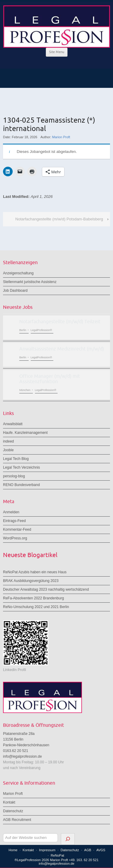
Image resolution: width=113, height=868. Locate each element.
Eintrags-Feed (14, 521)
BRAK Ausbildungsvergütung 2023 (31, 581)
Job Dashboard (15, 291)
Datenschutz (13, 811)
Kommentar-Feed (17, 529)
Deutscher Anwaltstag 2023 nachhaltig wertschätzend (46, 589)
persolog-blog (14, 476)
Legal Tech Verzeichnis (22, 467)
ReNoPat (57, 855)
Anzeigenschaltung (18, 273)
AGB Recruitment (17, 820)
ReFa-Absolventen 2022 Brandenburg (33, 598)
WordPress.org (15, 538)
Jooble (8, 450)
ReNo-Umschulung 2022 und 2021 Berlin (36, 607)
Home (13, 850)
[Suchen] (68, 839)
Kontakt (9, 802)
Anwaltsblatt (13, 424)
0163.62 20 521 (16, 751)
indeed (8, 441)
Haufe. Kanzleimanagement (25, 433)
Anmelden (11, 512)
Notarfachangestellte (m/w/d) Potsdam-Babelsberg (59, 219)
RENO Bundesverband (21, 485)
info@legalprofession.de (22, 756)
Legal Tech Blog (16, 459)
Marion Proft (61, 137)
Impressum (47, 850)
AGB (88, 850)
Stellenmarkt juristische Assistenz (30, 282)
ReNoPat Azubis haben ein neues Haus (35, 572)
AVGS (101, 850)
